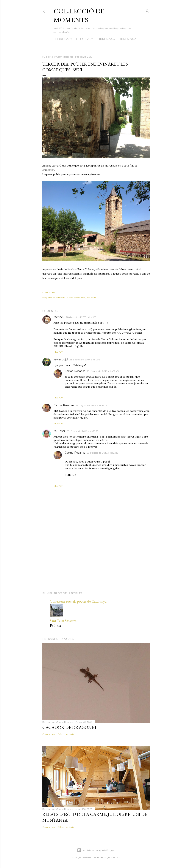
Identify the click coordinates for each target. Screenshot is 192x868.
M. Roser (59, 431)
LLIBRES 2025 (63, 39)
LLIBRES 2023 (105, 39)
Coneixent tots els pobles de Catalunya (78, 601)
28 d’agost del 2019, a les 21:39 (103, 453)
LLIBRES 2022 (126, 39)
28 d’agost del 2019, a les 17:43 (103, 371)
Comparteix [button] (49, 292)
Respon (58, 352)
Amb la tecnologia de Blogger (96, 850)
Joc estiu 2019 (94, 298)
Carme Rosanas (75, 371)
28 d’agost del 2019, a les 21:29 (82, 431)
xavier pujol (61, 359)
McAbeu (59, 317)
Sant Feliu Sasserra (63, 621)
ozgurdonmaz (112, 857)
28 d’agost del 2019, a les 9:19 (81, 317)
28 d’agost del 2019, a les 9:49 (85, 360)
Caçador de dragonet (70, 727)
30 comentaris (66, 734)
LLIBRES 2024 (84, 39)
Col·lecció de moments (79, 15)
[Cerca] (148, 10)
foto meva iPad (77, 298)
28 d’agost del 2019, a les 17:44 (92, 405)
